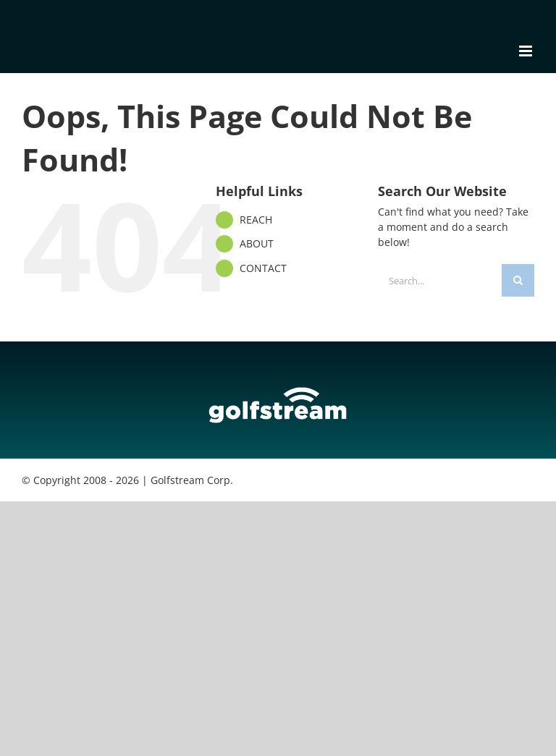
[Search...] (440, 280)
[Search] (518, 280)
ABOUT (257, 243)
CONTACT (263, 268)
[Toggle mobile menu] (527, 51)
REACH (256, 220)
